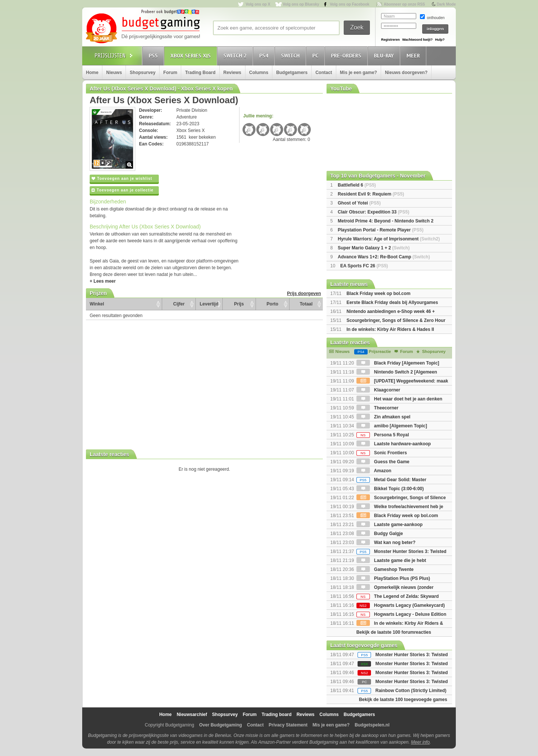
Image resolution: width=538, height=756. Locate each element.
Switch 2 (236, 56)
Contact (324, 73)
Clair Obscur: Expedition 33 (373, 212)
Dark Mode (446, 4)
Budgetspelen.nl (372, 725)
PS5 (154, 56)
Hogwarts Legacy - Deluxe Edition (401, 614)
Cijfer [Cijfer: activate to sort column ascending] (179, 304)
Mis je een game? (358, 73)
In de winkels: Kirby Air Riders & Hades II (390, 329)
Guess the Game (383, 462)
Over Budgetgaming (221, 725)
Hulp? (440, 40)
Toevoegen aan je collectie (123, 190)
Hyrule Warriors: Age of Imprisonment (389, 239)
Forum (170, 73)
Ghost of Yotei (359, 203)
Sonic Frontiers (382, 453)
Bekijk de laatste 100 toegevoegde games (403, 700)
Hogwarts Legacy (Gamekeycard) (401, 605)
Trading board (276, 714)
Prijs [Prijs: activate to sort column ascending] (239, 304)
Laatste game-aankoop (389, 525)
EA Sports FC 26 (364, 266)
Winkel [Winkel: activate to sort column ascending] (97, 304)
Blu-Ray (385, 56)
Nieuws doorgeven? (406, 73)
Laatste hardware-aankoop (394, 444)
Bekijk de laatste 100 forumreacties (394, 632)
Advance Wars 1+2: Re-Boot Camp (384, 257)
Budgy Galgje (380, 534)
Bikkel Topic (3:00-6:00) (390, 489)
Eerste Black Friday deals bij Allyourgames (392, 302)
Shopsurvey (143, 73)
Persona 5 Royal (383, 435)
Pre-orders (347, 56)
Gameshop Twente (385, 569)
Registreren (390, 40)
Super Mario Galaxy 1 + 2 (374, 248)
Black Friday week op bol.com (378, 294)
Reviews (232, 73)
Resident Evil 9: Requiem (371, 194)
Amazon (374, 471)
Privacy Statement (288, 725)
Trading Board (200, 73)
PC (316, 56)
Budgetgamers (292, 73)
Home (92, 73)
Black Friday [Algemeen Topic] (398, 363)
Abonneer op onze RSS (404, 4)
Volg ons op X (258, 4)
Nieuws (114, 73)
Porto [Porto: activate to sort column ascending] (273, 304)
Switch (291, 56)
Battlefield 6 (357, 185)
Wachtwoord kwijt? (417, 40)
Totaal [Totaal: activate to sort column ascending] (306, 304)
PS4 (265, 56)
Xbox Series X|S (192, 56)
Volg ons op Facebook (350, 4)
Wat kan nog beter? (386, 543)
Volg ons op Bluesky (301, 4)
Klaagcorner (378, 390)
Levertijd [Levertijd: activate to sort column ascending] (209, 304)
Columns (259, 73)
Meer (414, 56)
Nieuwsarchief (192, 714)
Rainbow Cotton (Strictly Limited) (411, 691)
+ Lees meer (103, 281)
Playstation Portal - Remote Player (381, 230)
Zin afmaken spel (384, 417)
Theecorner (378, 408)
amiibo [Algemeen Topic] (392, 426)
